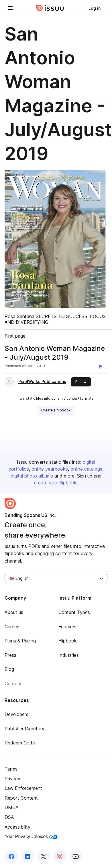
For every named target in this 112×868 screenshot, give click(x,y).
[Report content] (102, 367)
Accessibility (17, 827)
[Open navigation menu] (10, 8)
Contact (13, 684)
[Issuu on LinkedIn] (27, 857)
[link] (95, 8)
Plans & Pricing (20, 641)
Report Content (21, 798)
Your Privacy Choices (31, 837)
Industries (69, 655)
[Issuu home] (50, 8)
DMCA (11, 807)
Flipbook (68, 641)
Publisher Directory (24, 729)
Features (67, 627)
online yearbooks (50, 469)
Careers (13, 627)
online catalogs (86, 469)
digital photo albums (32, 476)
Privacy (12, 779)
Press (10, 655)
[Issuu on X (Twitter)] (44, 857)
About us (14, 612)
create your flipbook (55, 483)
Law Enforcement (23, 788)
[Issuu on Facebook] (11, 857)
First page (15, 336)
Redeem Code (20, 743)
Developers (16, 714)
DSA (9, 817)
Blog (9, 669)
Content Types (74, 612)
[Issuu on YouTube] (76, 857)
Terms (11, 769)
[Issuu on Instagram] (60, 857)
